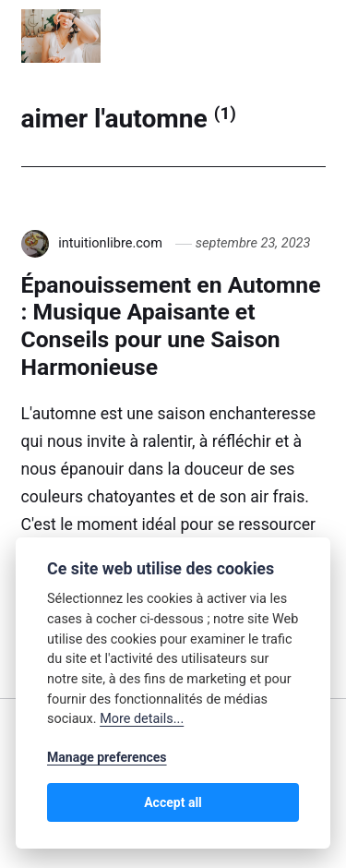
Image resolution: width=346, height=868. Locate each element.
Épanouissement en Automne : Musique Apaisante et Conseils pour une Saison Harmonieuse (171, 326)
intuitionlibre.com (110, 243)
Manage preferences (107, 757)
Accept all (173, 802)
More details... (142, 719)
